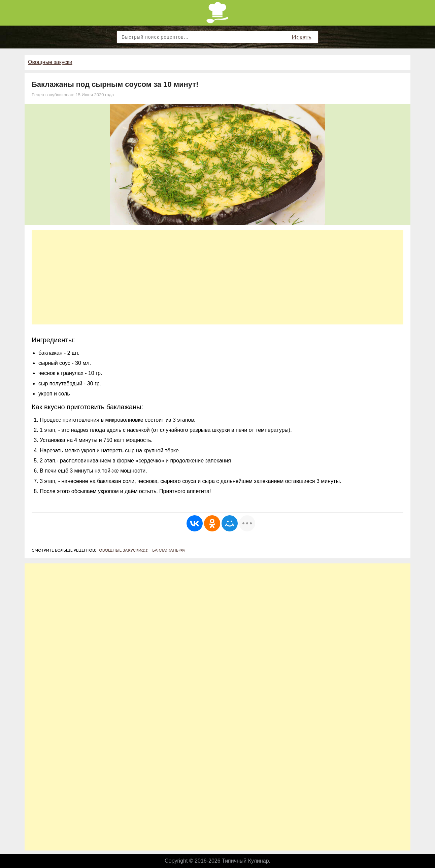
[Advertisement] (217, 277)
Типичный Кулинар (245, 861)
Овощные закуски (50, 62)
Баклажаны (168, 550)
